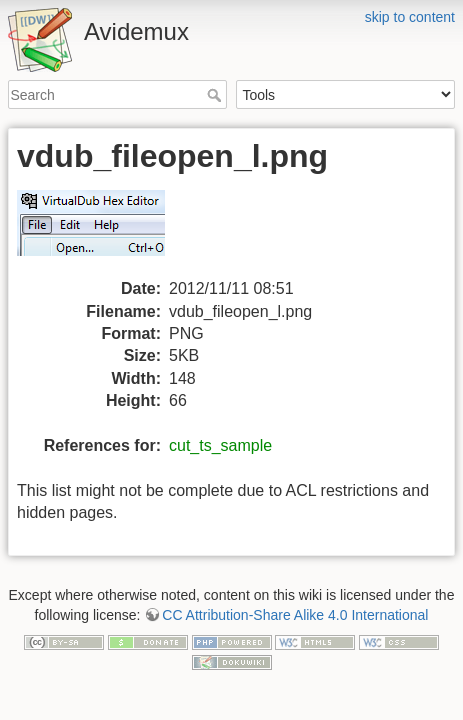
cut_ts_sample (220, 445)
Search (216, 95)
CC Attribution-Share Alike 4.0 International (295, 615)
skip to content (410, 17)
